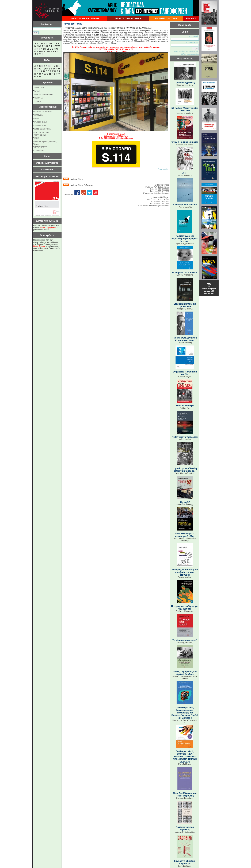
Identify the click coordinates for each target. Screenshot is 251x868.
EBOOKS (191, 18)
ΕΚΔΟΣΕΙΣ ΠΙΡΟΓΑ (43, 129)
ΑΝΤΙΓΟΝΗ (39, 87)
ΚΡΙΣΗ (37, 91)
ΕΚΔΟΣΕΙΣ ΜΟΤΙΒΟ (166, 18)
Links (47, 156)
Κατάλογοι (47, 170)
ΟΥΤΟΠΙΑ (39, 98)
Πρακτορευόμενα (47, 107)
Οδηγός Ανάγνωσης (47, 163)
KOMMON (39, 115)
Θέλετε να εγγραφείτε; (190, 54)
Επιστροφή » (163, 169)
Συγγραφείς (47, 38)
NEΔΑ (37, 119)
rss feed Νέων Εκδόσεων (82, 185)
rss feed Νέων (76, 179)
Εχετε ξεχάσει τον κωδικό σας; (186, 51)
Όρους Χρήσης (39, 246)
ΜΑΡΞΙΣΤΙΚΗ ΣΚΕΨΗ (44, 94)
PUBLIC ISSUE (41, 122)
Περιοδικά (47, 83)
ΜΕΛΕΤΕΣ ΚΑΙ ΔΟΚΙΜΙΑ (128, 18)
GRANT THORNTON (43, 112)
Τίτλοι (47, 60)
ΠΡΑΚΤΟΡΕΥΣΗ (41, 147)
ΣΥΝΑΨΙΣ (39, 101)
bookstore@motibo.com (159, 206)
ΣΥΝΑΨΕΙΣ (39, 151)
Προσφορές (185, 25)
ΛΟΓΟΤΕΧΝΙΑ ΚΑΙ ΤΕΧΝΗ (85, 18)
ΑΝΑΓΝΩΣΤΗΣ (41, 125)
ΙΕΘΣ (37, 138)
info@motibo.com (162, 193)
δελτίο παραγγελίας (48, 227)
